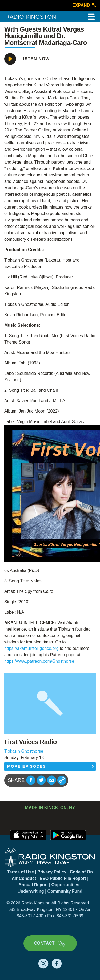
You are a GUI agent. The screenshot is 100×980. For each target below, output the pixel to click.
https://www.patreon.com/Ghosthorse (39, 661)
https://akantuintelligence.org (32, 648)
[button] (31, 780)
